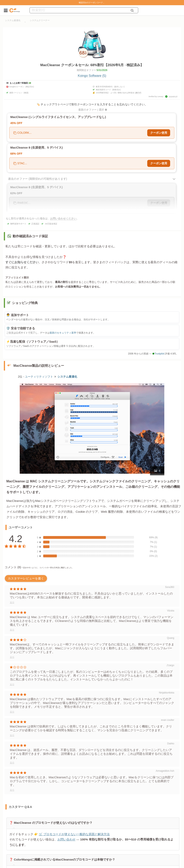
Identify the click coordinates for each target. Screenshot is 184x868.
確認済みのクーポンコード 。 (92, 3)
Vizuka (171, 611)
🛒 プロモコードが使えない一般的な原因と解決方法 (74, 834)
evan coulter (168, 720)
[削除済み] (117, 90)
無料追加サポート (18, 224)
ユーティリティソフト (39, 377)
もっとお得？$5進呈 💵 (20, 83)
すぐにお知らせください (22, 262)
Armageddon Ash (165, 771)
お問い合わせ (66, 840)
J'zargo (170, 665)
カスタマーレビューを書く (26, 578)
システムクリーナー (40, 20)
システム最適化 (13, 20)
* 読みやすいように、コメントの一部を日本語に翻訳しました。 (48, 568)
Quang (171, 638)
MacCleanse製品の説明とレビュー (39, 366)
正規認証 (35, 224)
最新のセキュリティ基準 (63, 333)
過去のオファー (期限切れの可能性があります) (37, 179)
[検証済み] (30, 87)
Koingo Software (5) (92, 76)
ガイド (138, 93)
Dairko (171, 744)
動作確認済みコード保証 (30, 236)
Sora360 (170, 587)
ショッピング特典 (25, 303)
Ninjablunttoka (167, 693)
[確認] (26, 93)
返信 (12, 602)
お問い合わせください (63, 218)
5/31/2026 (102, 70)
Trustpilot (158, 354)
